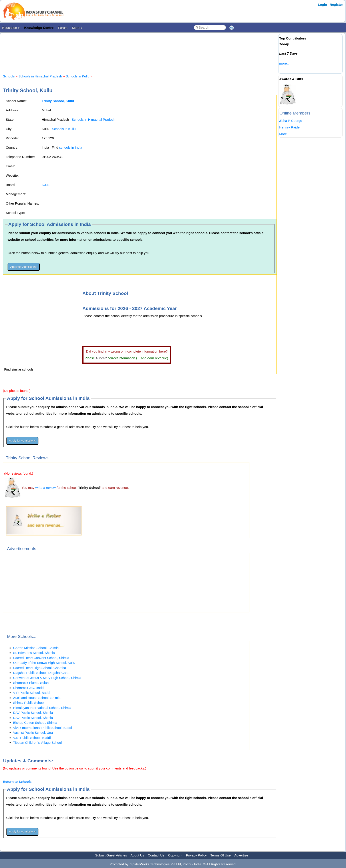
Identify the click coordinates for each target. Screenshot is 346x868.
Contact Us (156, 855)
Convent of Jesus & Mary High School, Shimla (47, 678)
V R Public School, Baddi (32, 693)
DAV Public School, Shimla (33, 713)
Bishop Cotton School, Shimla (35, 723)
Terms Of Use (221, 855)
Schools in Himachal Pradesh (40, 76)
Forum (63, 28)
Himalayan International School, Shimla (42, 708)
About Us (137, 855)
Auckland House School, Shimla (37, 698)
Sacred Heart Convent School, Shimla (41, 658)
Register (336, 5)
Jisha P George (291, 121)
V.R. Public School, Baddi (32, 738)
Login (323, 5)
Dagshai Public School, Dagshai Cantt (41, 673)
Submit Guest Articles (111, 855)
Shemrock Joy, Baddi (29, 688)
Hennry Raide (289, 127)
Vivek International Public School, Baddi (43, 728)
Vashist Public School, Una (33, 733)
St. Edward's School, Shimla (34, 653)
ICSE (46, 185)
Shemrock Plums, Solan (31, 683)
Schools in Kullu (78, 76)
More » (77, 28)
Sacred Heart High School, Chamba (40, 668)
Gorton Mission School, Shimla (36, 648)
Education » (11, 28)
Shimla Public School (29, 703)
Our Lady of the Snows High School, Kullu (44, 663)
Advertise (241, 855)
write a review (46, 488)
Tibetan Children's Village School (37, 743)
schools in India (71, 147)
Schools (9, 76)
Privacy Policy (196, 855)
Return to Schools (17, 782)
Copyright (175, 855)
